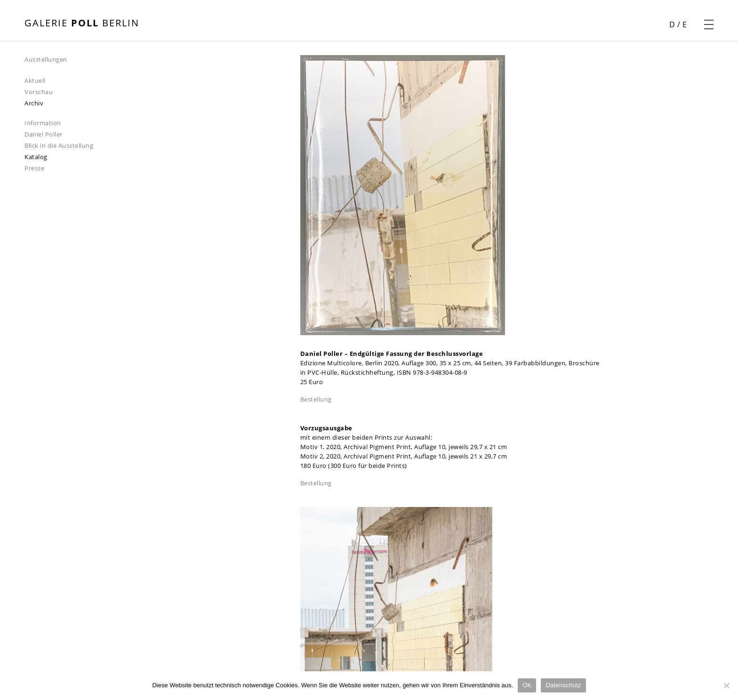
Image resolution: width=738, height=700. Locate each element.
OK (527, 685)
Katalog (36, 157)
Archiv (34, 103)
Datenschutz (563, 685)
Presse (34, 168)
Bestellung (316, 399)
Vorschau (39, 92)
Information (43, 123)
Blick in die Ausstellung (59, 145)
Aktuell (35, 80)
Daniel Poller (44, 134)
